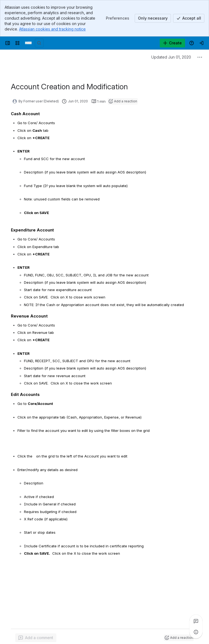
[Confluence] (28, 43)
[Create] (172, 43)
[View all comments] (196, 621)
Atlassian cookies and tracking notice (52, 29)
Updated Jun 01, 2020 (171, 57)
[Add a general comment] (36, 638)
